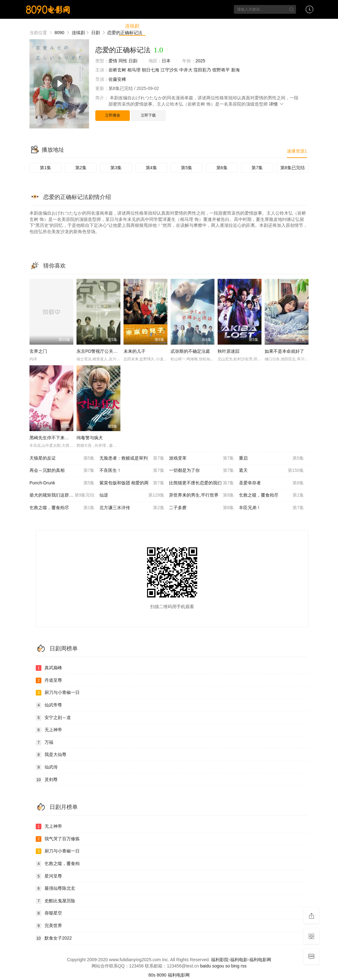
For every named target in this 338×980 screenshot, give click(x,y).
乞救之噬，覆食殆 (58, 864)
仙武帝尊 (49, 705)
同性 (123, 61)
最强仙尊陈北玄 (55, 889)
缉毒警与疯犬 (90, 438)
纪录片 (225, 26)
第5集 (187, 168)
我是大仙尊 (51, 755)
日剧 (133, 61)
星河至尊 (49, 876)
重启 (272, 458)
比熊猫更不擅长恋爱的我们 (202, 483)
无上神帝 (49, 730)
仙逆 (132, 495)
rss (244, 966)
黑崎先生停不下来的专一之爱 (58, 438)
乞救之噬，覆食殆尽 (272, 495)
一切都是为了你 (202, 471)
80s (152, 975)
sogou (218, 966)
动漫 (178, 26)
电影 (108, 26)
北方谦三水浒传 (132, 508)
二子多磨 (202, 508)
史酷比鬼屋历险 (55, 901)
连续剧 (132, 26)
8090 (162, 975)
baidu (205, 966)
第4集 (151, 168)
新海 (235, 70)
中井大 (186, 70)
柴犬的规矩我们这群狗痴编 (62, 495)
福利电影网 (179, 975)
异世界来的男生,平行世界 (202, 495)
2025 (200, 61)
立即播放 (113, 115)
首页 (86, 26)
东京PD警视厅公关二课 (99, 351)
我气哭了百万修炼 (58, 839)
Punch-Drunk (62, 483)
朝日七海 (151, 70)
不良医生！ (132, 471)
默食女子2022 (54, 938)
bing (235, 966)
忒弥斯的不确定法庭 (190, 351)
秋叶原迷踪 (229, 351)
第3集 (116, 168)
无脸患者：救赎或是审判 (132, 458)
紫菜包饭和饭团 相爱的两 (132, 483)
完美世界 (49, 926)
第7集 (257, 168)
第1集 (45, 168)
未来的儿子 (135, 351)
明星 (249, 26)
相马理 (134, 70)
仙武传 (47, 767)
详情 (277, 104)
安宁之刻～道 (53, 718)
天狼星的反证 (62, 458)
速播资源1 (297, 151)
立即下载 (148, 115)
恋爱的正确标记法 (123, 50)
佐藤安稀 (117, 79)
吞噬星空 (49, 913)
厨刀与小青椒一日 (58, 693)
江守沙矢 (169, 70)
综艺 (156, 26)
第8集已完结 (293, 168)
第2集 (81, 168)
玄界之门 (38, 351)
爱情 (113, 61)
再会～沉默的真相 (62, 471)
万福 (45, 743)
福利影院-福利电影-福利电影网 (241, 960)
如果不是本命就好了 (284, 351)
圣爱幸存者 (272, 483)
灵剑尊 (47, 780)
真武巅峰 (49, 668)
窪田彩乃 (202, 70)
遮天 (272, 471)
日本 (166, 61)
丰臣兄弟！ (272, 508)
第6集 (222, 168)
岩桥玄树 (117, 70)
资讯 (200, 26)
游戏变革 (202, 458)
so (227, 966)
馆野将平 (221, 70)
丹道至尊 (49, 680)
